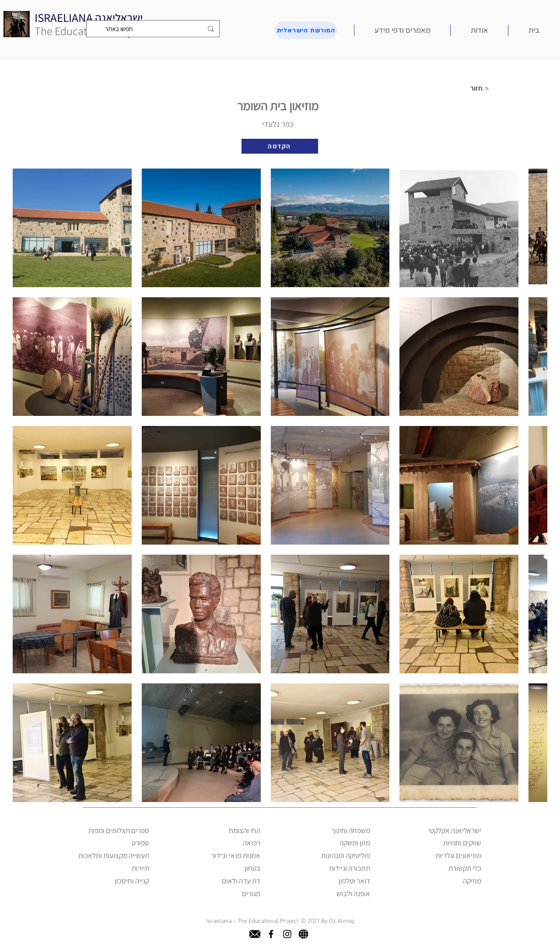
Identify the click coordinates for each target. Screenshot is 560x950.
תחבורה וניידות (350, 868)
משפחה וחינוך (351, 830)
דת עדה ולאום (241, 881)
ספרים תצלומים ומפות (119, 830)
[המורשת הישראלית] (306, 30)
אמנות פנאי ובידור (236, 855)
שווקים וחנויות (462, 843)
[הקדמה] (280, 146)
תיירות (140, 868)
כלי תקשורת (465, 868)
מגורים (251, 894)
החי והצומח (245, 830)
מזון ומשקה (355, 843)
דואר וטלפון (354, 881)
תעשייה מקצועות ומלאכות (114, 855)
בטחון (252, 868)
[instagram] (287, 934)
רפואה (252, 843)
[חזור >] (482, 88)
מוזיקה (472, 881)
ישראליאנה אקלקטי (455, 830)
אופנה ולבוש (353, 894)
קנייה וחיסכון (132, 881)
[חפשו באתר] (154, 29)
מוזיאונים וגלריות (458, 855)
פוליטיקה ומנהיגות (346, 855)
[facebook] (271, 934)
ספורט (140, 843)
